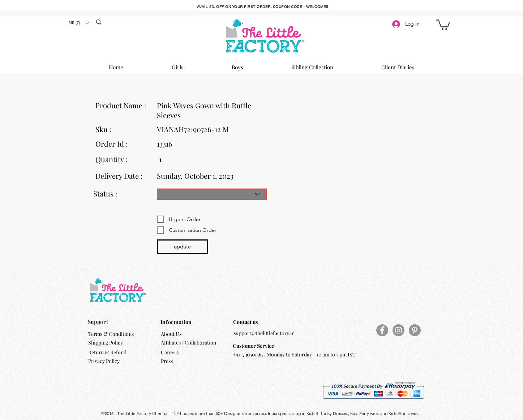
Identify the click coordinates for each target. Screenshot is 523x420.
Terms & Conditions (111, 334)
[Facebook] (382, 330)
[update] (183, 247)
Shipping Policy (106, 343)
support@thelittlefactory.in (264, 333)
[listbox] (78, 23)
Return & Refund (108, 352)
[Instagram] (398, 330)
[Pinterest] (415, 330)
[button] (78, 23)
